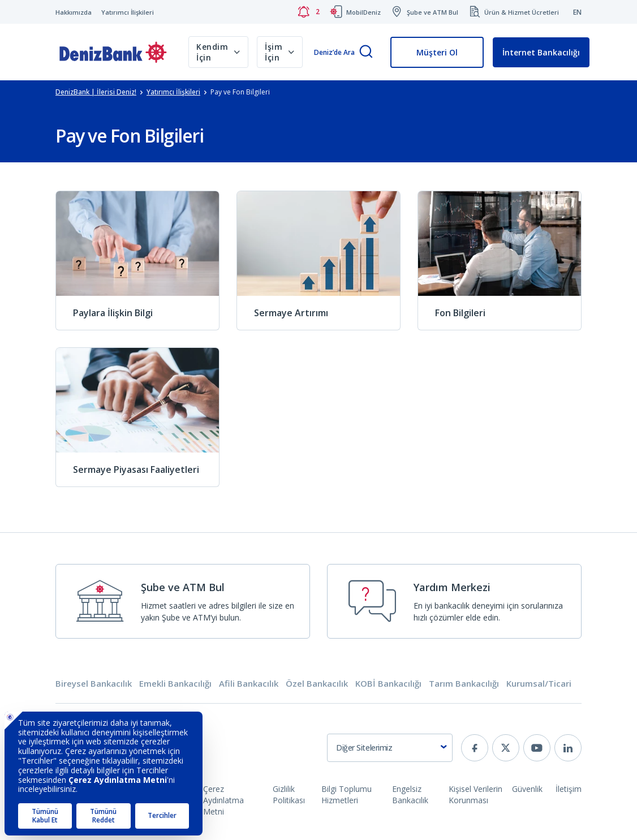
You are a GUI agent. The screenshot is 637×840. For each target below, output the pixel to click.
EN (577, 12)
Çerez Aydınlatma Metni (223, 800)
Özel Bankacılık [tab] (317, 684)
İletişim (569, 789)
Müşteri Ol (437, 52)
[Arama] (366, 52)
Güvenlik (527, 789)
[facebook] (475, 748)
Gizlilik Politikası (289, 794)
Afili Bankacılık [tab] (249, 684)
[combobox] (390, 748)
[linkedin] (568, 748)
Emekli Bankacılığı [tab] (175, 684)
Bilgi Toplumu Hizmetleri (347, 794)
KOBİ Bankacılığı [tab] (388, 684)
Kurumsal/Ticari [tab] (539, 684)
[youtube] (537, 748)
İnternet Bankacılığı (541, 52)
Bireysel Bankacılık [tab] (94, 684)
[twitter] (506, 748)
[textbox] (390, 748)
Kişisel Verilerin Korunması (475, 794)
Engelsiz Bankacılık (410, 794)
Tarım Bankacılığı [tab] (464, 684)
